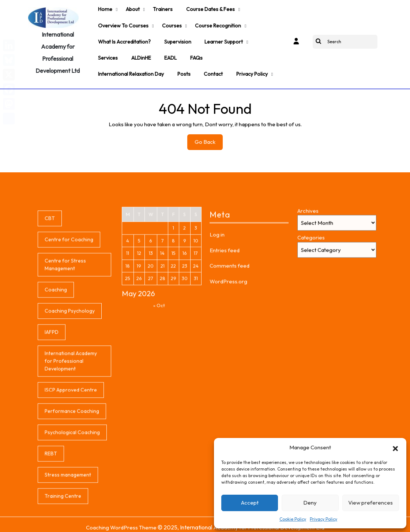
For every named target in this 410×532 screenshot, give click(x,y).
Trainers (161, 9)
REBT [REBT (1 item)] (51, 518)
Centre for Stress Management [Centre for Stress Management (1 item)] (65, 329)
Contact (212, 69)
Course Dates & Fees (208, 9)
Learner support (222, 39)
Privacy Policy (324, 519)
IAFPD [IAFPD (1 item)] (52, 397)
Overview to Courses (123, 24)
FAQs (194, 54)
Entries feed (225, 315)
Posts (183, 69)
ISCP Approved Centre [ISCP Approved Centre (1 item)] (71, 455)
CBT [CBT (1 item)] (50, 283)
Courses (170, 24)
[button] (395, 447)
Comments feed (230, 331)
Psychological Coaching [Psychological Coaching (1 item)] (72, 497)
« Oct (159, 370)
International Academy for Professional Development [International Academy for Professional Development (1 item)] (71, 426)
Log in (217, 299)
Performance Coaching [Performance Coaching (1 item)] (72, 476)
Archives (308, 276)
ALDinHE (140, 54)
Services (108, 54)
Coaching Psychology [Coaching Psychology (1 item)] (70, 376)
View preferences (370, 503)
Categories (311, 302)
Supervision (177, 39)
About (131, 9)
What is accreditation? (124, 39)
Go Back (209, 138)
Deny (310, 503)
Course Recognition (216, 24)
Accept (250, 503)
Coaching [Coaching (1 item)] (56, 355)
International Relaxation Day (131, 69)
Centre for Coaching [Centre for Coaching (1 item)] (69, 304)
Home (104, 9)
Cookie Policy (293, 519)
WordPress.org (228, 346)
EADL (169, 54)
